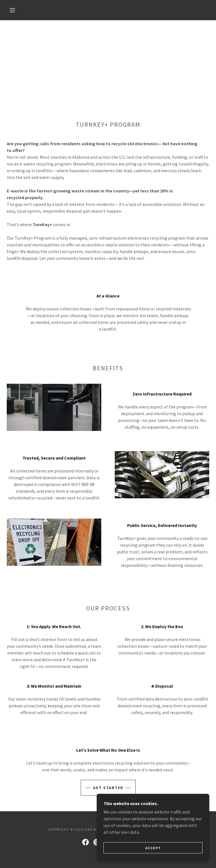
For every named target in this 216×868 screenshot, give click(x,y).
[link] (85, 842)
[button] (12, 10)
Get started (108, 788)
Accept (153, 848)
